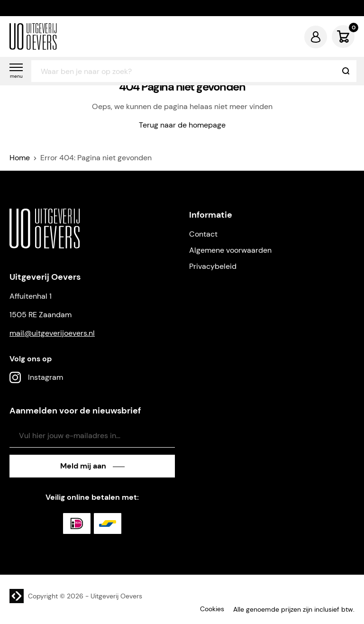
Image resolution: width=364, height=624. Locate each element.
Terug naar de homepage (182, 125)
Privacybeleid (213, 266)
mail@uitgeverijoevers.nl (52, 333)
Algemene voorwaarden (230, 250)
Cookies (212, 609)
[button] (16, 71)
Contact (203, 234)
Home (20, 158)
